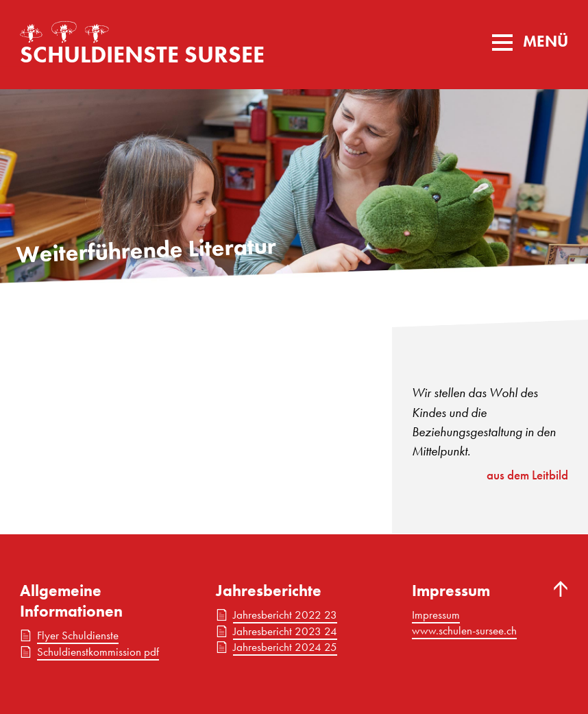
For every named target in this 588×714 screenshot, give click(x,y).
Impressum (436, 615)
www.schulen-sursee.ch (464, 630)
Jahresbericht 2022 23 (285, 615)
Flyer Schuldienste (78, 635)
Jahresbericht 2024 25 (285, 647)
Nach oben (561, 589)
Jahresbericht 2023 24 (285, 631)
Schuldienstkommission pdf (98, 652)
